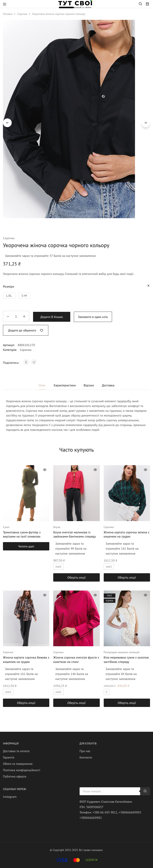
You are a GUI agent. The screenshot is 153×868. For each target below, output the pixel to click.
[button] (9, 296)
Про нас (85, 751)
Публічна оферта (15, 776)
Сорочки (22, 14)
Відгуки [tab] (89, 385)
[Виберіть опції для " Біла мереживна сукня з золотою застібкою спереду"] (127, 703)
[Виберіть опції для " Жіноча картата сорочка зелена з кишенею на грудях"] (127, 577)
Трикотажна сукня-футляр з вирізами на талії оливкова (22, 534)
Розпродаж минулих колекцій (122, 652)
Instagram (10, 797)
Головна (8, 14)
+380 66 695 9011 (105, 812)
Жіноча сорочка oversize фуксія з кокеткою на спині (76, 659)
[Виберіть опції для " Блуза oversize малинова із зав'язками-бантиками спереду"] (76, 577)
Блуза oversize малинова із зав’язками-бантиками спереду (75, 534)
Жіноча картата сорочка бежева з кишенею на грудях (26, 659)
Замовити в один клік (93, 317)
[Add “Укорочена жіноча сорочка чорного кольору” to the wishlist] (26, 330)
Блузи (57, 527)
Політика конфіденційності (22, 770)
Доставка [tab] (108, 385)
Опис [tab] (42, 385)
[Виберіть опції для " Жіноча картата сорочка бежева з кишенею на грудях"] (26, 703)
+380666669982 (91, 818)
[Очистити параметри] (148, 286)
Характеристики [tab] (65, 385)
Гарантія (9, 757)
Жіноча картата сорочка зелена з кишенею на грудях (127, 534)
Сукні (6, 527)
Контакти (86, 757)
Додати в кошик (52, 317)
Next (146, 123)
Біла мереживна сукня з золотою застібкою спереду (126, 659)
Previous (7, 123)
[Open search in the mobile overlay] (141, 4)
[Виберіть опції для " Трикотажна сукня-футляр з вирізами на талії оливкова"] (26, 546)
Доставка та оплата (16, 751)
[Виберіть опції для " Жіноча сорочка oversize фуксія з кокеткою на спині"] (76, 703)
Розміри (9, 286)
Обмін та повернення (18, 764)
